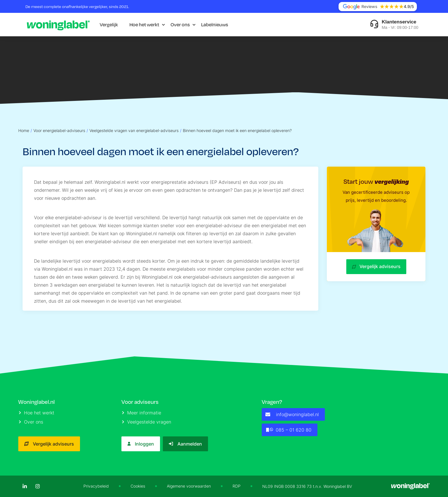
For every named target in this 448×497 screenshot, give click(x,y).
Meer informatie (142, 413)
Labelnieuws (215, 24)
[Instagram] (38, 486)
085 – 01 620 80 (288, 430)
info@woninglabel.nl (292, 414)
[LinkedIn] (25, 486)
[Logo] (58, 25)
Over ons (180, 24)
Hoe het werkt (144, 24)
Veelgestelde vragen (147, 422)
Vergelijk (109, 24)
